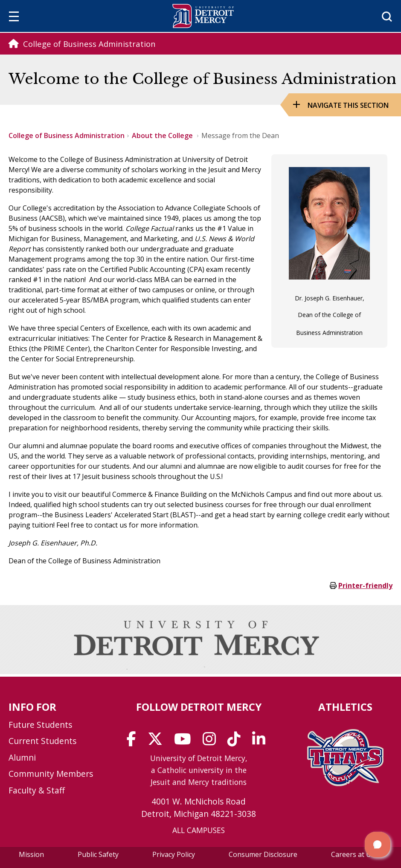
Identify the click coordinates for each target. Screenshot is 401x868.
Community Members (51, 774)
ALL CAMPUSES (199, 830)
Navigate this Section (348, 105)
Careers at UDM (357, 854)
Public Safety (98, 854)
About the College (163, 136)
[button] (378, 845)
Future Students (40, 725)
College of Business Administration (67, 136)
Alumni (22, 757)
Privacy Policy (174, 854)
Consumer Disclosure (263, 854)
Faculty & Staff (37, 790)
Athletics (345, 707)
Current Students (42, 741)
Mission (31, 854)
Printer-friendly (365, 585)
